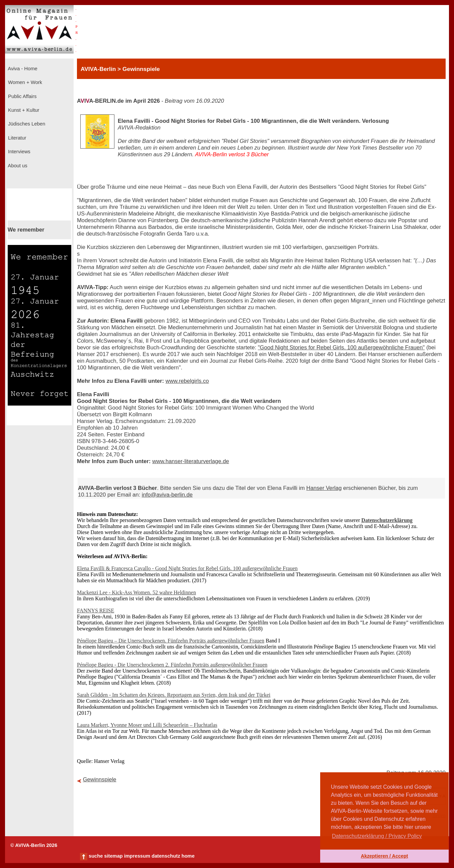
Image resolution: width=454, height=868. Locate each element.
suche (96, 856)
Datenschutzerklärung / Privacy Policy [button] (377, 836)
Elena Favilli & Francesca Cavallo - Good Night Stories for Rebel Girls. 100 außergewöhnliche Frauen (187, 568)
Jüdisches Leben (26, 124)
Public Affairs (22, 96)
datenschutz (166, 856)
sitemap (113, 856)
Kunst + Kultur (23, 110)
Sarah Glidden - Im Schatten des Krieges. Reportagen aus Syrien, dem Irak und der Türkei (174, 695)
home (188, 856)
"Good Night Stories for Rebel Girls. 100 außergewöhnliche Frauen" (341, 348)
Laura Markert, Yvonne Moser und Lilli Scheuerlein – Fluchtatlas (147, 725)
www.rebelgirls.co (187, 381)
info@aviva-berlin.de (167, 495)
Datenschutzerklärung (387, 520)
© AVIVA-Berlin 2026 (34, 845)
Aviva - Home (22, 69)
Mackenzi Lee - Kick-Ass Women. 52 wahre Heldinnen (137, 592)
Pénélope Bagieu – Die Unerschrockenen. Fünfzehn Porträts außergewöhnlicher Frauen (171, 641)
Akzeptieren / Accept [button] (384, 856)
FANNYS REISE (96, 611)
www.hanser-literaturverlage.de (191, 461)
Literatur (16, 138)
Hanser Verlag (324, 488)
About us (17, 166)
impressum (137, 856)
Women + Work (24, 82)
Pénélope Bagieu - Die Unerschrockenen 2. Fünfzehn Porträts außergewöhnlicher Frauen (172, 665)
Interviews (19, 152)
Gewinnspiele (100, 779)
